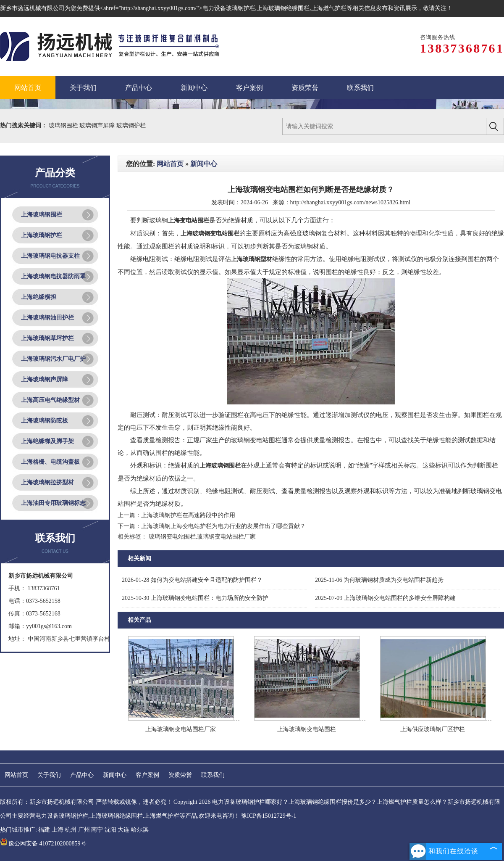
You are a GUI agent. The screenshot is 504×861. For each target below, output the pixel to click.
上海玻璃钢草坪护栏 (47, 338)
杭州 (71, 830)
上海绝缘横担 (39, 297)
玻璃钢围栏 (64, 125)
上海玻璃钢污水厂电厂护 (53, 359)
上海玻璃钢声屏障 (45, 379)
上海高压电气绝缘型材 (50, 400)
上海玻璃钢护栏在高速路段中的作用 (188, 515)
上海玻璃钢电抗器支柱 (50, 256)
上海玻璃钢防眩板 (45, 421)
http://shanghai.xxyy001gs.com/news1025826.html (350, 202)
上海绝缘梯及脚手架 (47, 441)
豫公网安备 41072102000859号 (43, 844)
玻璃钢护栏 (131, 125)
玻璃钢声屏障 (98, 125)
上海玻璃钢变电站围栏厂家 (181, 729)
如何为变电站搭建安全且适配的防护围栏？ (192, 580)
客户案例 (147, 775)
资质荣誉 (180, 775)
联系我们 (213, 775)
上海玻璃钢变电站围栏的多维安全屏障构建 (385, 598)
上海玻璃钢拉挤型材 (47, 482)
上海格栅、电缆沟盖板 (50, 462)
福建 (44, 830)
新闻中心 (204, 164)
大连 (123, 830)
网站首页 (170, 164)
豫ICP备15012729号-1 (269, 816)
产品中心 (82, 775)
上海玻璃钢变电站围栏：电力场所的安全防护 (195, 598)
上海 (58, 830)
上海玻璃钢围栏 (42, 215)
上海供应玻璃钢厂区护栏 (433, 729)
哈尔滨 (140, 830)
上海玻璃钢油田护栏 (47, 318)
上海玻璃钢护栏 (42, 235)
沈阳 (110, 830)
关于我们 (49, 775)
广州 (84, 830)
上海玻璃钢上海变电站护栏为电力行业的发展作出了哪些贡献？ (223, 526)
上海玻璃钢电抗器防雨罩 (53, 276)
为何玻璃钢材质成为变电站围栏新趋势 (379, 580)
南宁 (97, 830)
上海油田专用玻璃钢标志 (53, 503)
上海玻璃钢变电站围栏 (307, 729)
